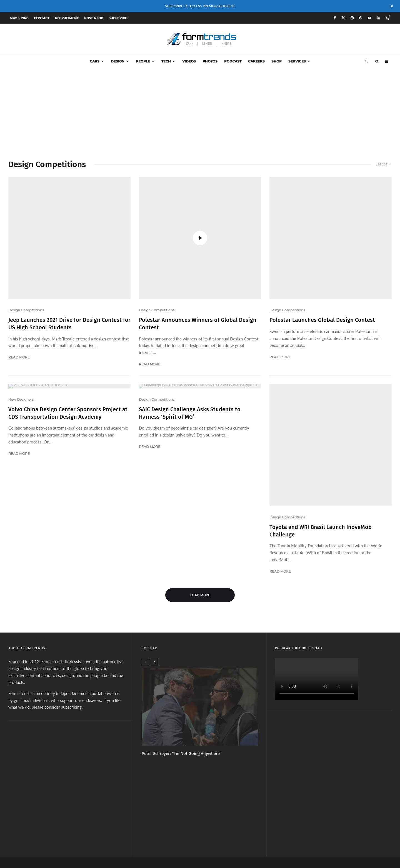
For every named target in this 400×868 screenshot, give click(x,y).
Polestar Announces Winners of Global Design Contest (198, 206)
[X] (343, 18)
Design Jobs (235, 807)
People (143, 61)
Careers (256, 61)
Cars (95, 61)
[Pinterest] (361, 18)
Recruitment (67, 18)
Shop (277, 61)
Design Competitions (26, 269)
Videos (189, 61)
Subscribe (118, 18)
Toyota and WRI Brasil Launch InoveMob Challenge (321, 443)
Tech (166, 61)
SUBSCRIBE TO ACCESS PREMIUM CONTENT (200, 6)
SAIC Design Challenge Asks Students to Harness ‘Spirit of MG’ (190, 366)
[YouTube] (370, 18)
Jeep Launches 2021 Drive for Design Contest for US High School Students (69, 283)
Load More (200, 507)
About (160, 807)
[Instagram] (352, 18)
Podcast (233, 61)
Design (118, 61)
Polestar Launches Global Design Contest (322, 279)
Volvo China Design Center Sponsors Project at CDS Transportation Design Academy (68, 366)
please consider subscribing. (57, 619)
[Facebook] (335, 18)
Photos (210, 61)
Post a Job (94, 18)
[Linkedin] (378, 18)
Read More (19, 317)
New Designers (21, 352)
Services (297, 61)
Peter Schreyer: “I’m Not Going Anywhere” (182, 666)
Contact (42, 18)
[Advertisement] (200, 110)
